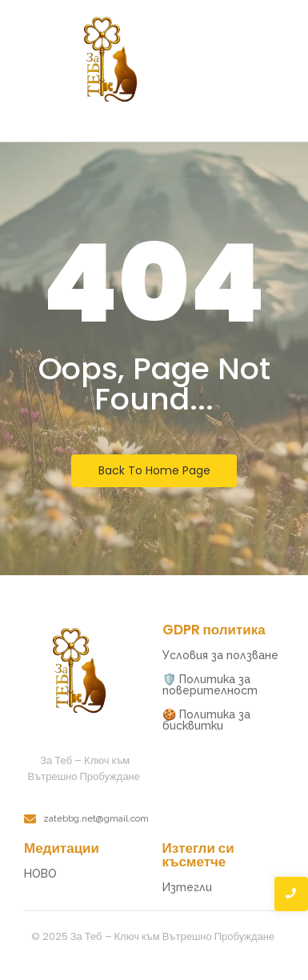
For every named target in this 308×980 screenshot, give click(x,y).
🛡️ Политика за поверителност (210, 685)
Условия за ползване (220, 655)
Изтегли (187, 887)
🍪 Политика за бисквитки (206, 720)
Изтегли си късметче (198, 855)
